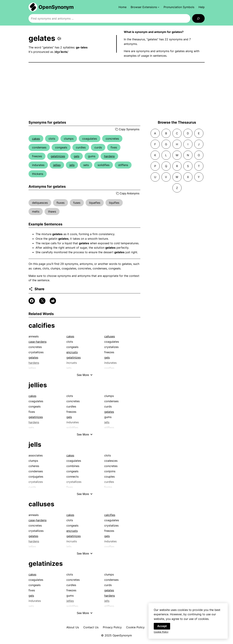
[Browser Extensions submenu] (145, 7)
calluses (110, 336)
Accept (162, 626)
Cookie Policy (135, 627)
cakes (36, 139)
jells (72, 165)
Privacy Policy (112, 627)
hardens (109, 156)
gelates (33, 357)
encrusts (72, 352)
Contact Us (91, 627)
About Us (73, 627)
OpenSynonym (56, 7)
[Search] (198, 18)
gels (77, 156)
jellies (57, 165)
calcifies (42, 325)
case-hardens (38, 342)
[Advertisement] (117, 91)
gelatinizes (58, 156)
